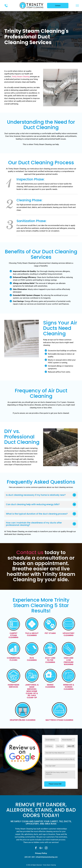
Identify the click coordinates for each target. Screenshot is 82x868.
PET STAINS (50, 633)
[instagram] (46, 848)
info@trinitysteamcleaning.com (47, 857)
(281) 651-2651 (30, 857)
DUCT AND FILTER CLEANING (50, 660)
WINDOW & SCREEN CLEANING (69, 687)
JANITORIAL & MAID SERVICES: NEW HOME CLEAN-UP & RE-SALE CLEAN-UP (32, 691)
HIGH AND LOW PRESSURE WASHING (69, 661)
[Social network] (41, 848)
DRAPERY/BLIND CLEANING (23, 720)
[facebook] (36, 848)
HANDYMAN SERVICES (13, 686)
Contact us (30, 552)
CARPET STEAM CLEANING (13, 635)
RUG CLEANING (32, 659)
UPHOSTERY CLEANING (69, 634)
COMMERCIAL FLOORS (13, 659)
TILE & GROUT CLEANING (32, 634)
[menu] (77, 6)
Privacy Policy (41, 853)
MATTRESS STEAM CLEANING (59, 720)
